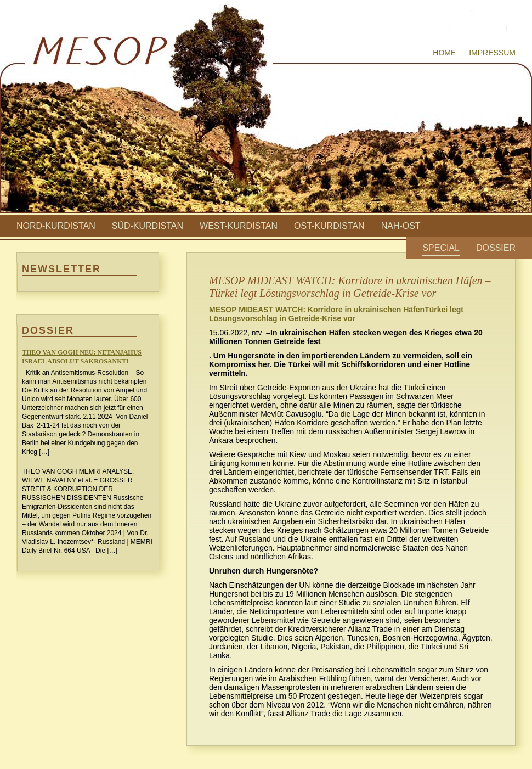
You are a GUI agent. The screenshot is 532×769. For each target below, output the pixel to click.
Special (441, 248)
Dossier (496, 248)
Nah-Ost (401, 226)
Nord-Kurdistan (56, 226)
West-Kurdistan (239, 226)
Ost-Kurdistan (329, 226)
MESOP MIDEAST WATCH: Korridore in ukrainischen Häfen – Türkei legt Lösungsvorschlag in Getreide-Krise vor (350, 287)
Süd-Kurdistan (148, 226)
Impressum (492, 53)
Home (444, 53)
